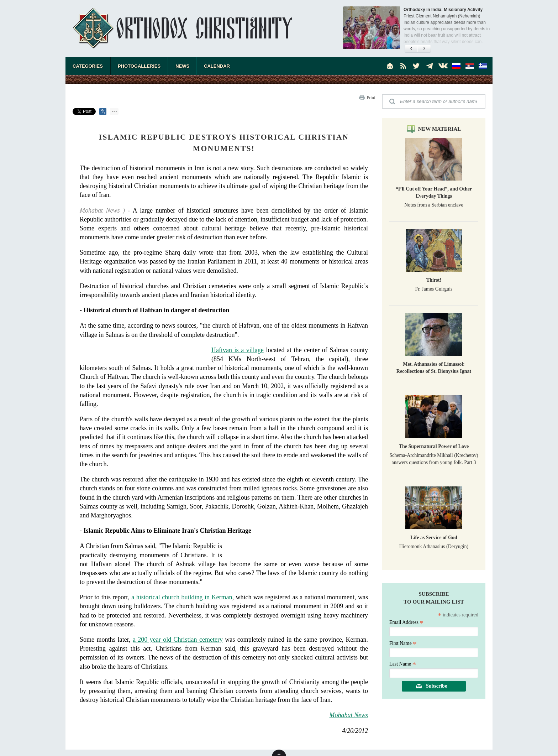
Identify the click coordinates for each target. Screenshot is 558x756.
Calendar (217, 66)
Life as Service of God (434, 538)
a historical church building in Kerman (182, 597)
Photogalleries (139, 66)
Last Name (403, 664)
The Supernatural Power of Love (434, 446)
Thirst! (434, 280)
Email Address (406, 622)
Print (371, 98)
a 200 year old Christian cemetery (178, 640)
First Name (403, 643)
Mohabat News (349, 715)
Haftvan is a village (238, 350)
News (182, 66)
